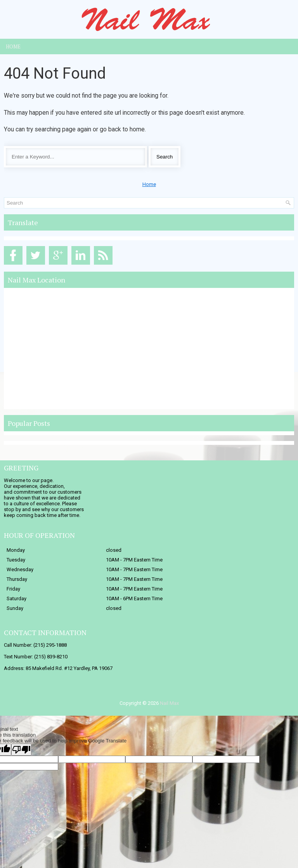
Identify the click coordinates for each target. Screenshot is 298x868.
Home (13, 46)
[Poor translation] (21, 750)
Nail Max (169, 703)
